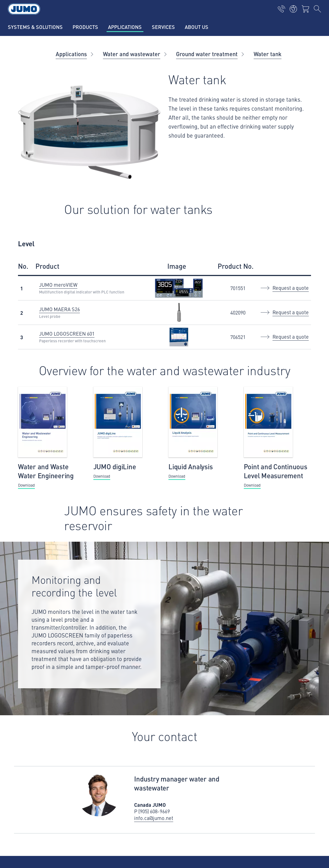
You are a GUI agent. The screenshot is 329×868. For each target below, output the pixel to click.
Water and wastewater (132, 54)
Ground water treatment (207, 54)
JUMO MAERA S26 (59, 309)
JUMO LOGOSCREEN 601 (67, 333)
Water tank (268, 54)
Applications (71, 54)
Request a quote (291, 288)
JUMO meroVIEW (58, 285)
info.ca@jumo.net (154, 818)
